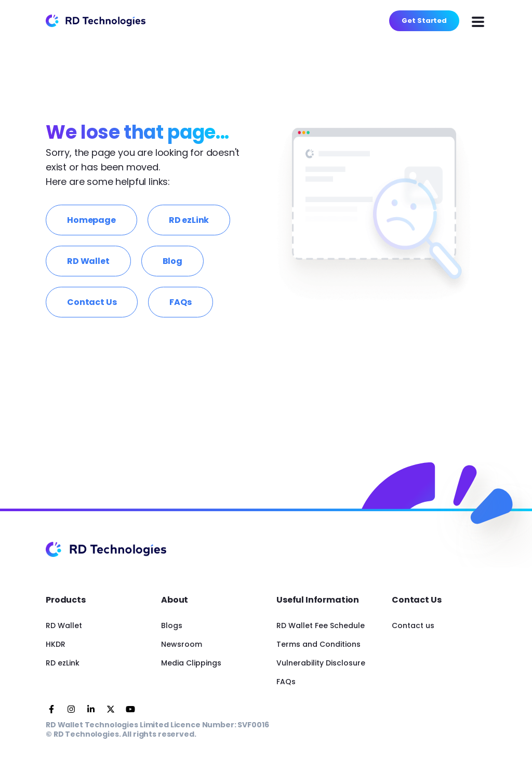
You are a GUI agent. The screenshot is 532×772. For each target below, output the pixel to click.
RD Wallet (88, 261)
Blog (172, 261)
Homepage (91, 220)
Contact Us (92, 302)
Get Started (424, 21)
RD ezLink (189, 220)
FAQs (180, 302)
